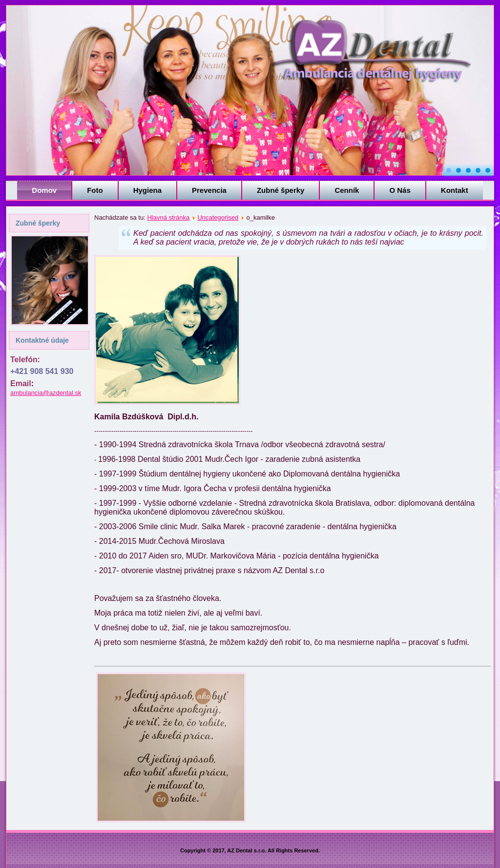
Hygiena (147, 190)
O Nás (400, 190)
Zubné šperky (281, 190)
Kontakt (455, 190)
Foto (95, 190)
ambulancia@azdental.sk (46, 393)
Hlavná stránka (168, 217)
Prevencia (209, 190)
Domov (44, 190)
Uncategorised (218, 217)
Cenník (347, 190)
